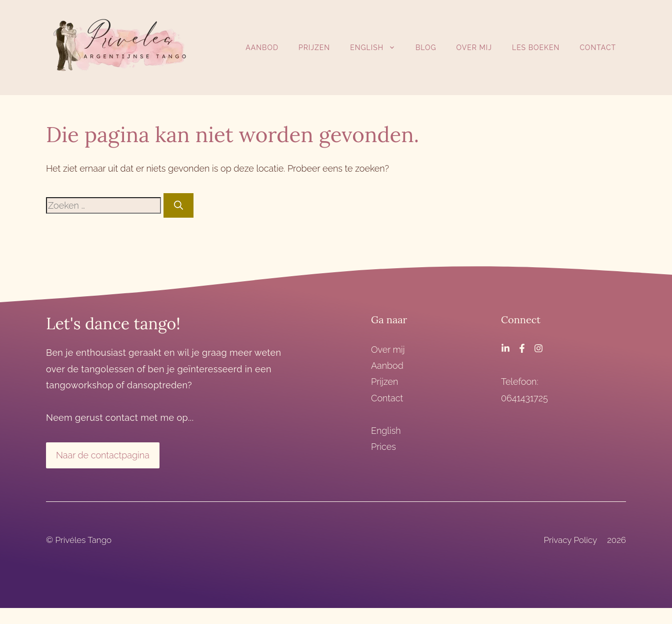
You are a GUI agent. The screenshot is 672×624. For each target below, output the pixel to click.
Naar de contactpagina (103, 455)
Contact (598, 48)
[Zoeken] (178, 205)
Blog (426, 48)
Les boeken (536, 48)
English (378, 48)
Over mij (474, 48)
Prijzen (314, 48)
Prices (383, 447)
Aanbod (262, 48)
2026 (616, 540)
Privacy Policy (570, 540)
